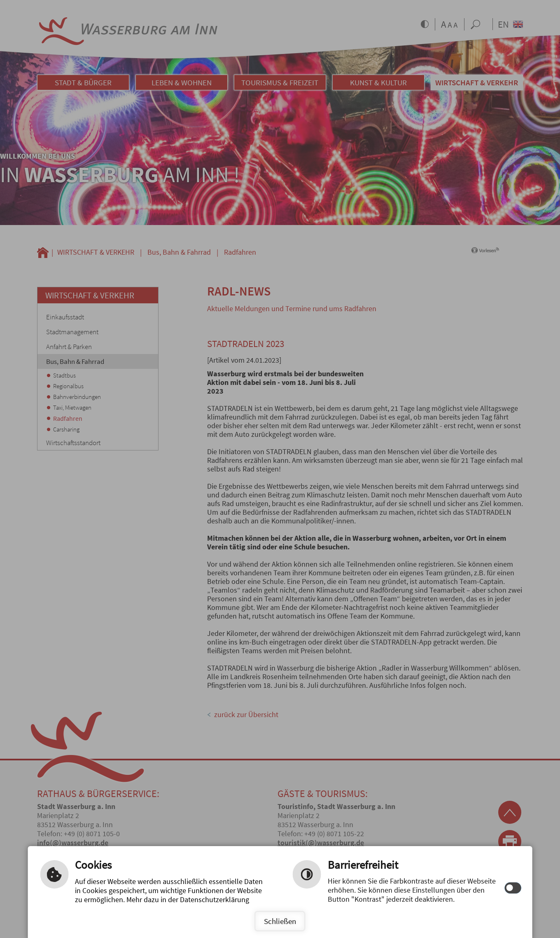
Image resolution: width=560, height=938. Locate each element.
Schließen (280, 921)
